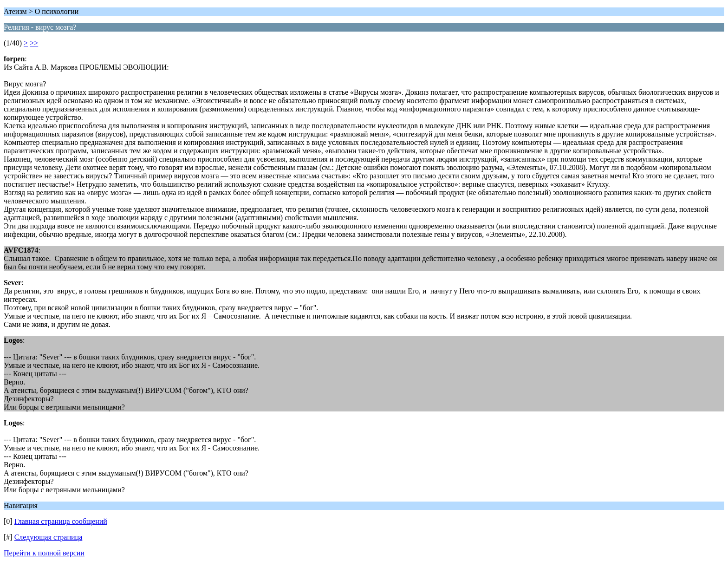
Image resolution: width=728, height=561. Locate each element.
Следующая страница (49, 537)
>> (34, 43)
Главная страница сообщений (61, 521)
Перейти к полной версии (44, 553)
